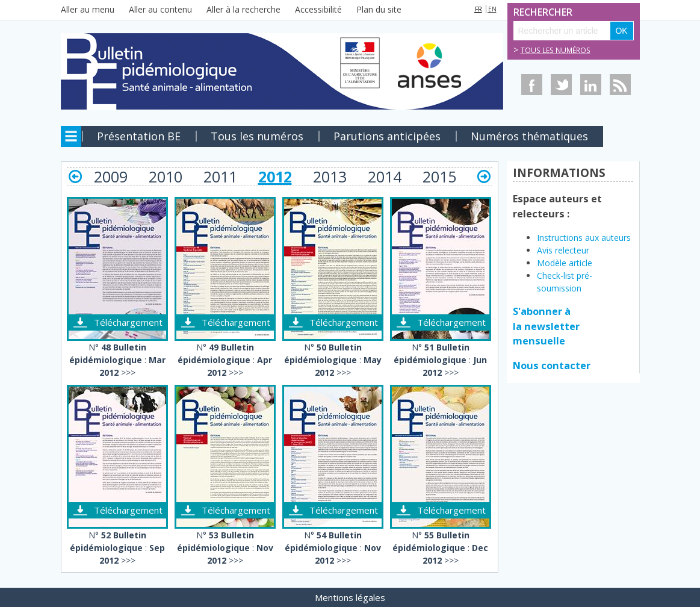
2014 (385, 176)
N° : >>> (117, 360)
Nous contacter (552, 366)
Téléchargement (128, 322)
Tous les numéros (556, 50)
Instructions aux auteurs (584, 238)
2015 (439, 176)
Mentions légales (350, 597)
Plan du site (379, 9)
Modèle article (565, 263)
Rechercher (527, 12)
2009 (111, 176)
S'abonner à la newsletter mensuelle (546, 326)
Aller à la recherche (243, 9)
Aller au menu (88, 9)
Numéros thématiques (529, 136)
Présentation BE (139, 136)
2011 (220, 176)
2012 (275, 176)
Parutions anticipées (387, 136)
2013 (330, 176)
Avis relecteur (564, 250)
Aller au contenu (160, 9)
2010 (166, 176)
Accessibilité (318, 9)
